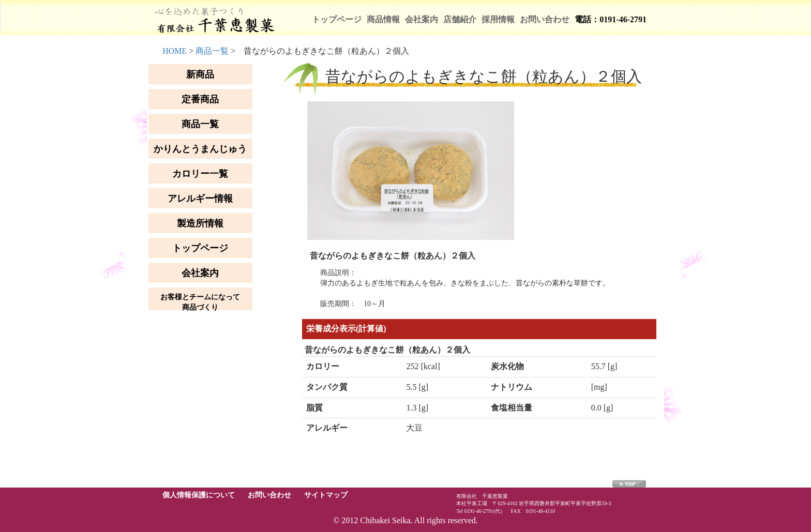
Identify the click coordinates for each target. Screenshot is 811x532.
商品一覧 (212, 51)
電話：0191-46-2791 (611, 19)
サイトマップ (326, 495)
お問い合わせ (545, 19)
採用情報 (498, 19)
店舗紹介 (460, 19)
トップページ (337, 19)
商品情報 (383, 19)
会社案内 (422, 19)
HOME (175, 51)
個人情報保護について (199, 495)
